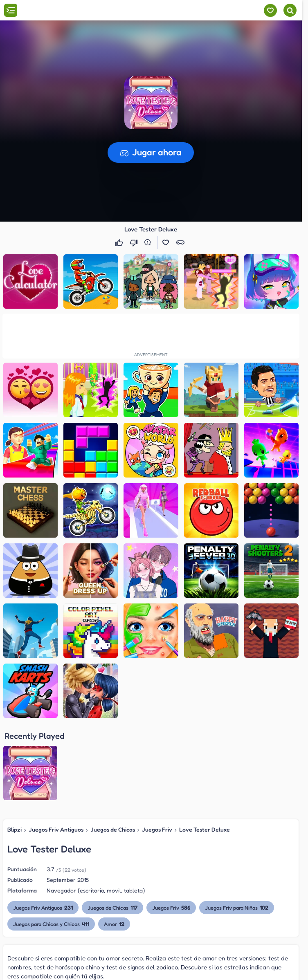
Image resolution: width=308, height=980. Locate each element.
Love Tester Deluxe (205, 829)
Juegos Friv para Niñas (237, 907)
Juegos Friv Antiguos (56, 829)
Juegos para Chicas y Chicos (51, 924)
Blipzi (15, 829)
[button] (151, 103)
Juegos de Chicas (113, 829)
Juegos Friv (157, 829)
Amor (114, 924)
